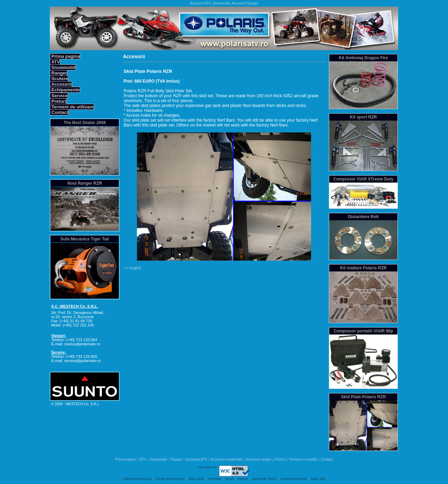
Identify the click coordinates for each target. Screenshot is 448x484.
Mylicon (243, 479)
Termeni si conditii (303, 459)
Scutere (59, 79)
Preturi (58, 101)
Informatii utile (207, 467)
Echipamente (65, 90)
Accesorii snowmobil (227, 459)
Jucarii (230, 479)
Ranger (59, 73)
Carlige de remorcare (170, 479)
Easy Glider (196, 479)
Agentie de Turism (264, 479)
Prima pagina (65, 56)
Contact (59, 112)
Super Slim (318, 479)
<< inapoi (132, 268)
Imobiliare (215, 479)
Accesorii (61, 84)
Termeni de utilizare (72, 107)
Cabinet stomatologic (137, 479)
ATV (55, 62)
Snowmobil (63, 67)
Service (59, 96)
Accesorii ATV (196, 459)
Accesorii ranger (259, 459)
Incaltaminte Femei (293, 479)
